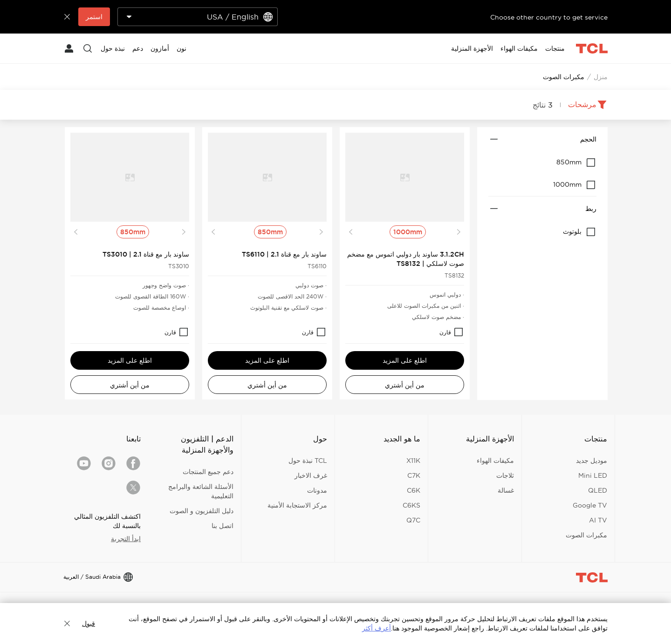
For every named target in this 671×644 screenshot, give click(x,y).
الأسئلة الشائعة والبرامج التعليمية (201, 491)
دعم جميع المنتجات (208, 472)
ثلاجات (505, 475)
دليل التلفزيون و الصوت (202, 511)
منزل (601, 77)
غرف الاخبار (311, 475)
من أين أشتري (405, 385)
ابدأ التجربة (126, 539)
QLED (598, 490)
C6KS (411, 505)
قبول (89, 624)
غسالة (506, 490)
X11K (413, 461)
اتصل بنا (223, 526)
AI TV (598, 520)
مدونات (317, 490)
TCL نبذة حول (308, 461)
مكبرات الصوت (586, 535)
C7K (414, 475)
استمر (94, 17)
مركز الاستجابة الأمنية (297, 505)
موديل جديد (592, 461)
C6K (414, 490)
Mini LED (593, 475)
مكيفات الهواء (495, 461)
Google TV (590, 505)
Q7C (413, 520)
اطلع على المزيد (405, 360)
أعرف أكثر (377, 628)
